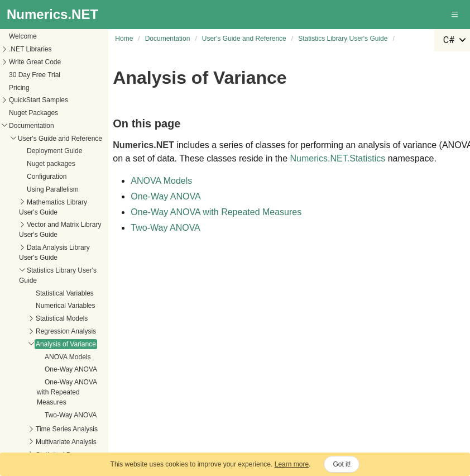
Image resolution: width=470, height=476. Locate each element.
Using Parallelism (53, 166)
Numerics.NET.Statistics (338, 158)
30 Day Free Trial (35, 52)
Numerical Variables (65, 283)
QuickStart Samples (39, 77)
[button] (455, 15)
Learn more (292, 464)
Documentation (32, 103)
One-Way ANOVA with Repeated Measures (67, 369)
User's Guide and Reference (60, 116)
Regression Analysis (66, 308)
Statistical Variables (65, 270)
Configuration (47, 154)
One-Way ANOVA (71, 346)
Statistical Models (62, 296)
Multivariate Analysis (66, 419)
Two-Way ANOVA (71, 392)
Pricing (19, 65)
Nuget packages (51, 141)
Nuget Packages (33, 90)
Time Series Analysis (67, 406)
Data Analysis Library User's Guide (54, 230)
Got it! (342, 464)
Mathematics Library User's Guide (53, 184)
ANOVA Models (68, 334)
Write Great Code (35, 39)
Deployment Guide (54, 128)
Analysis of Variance (66, 321)
